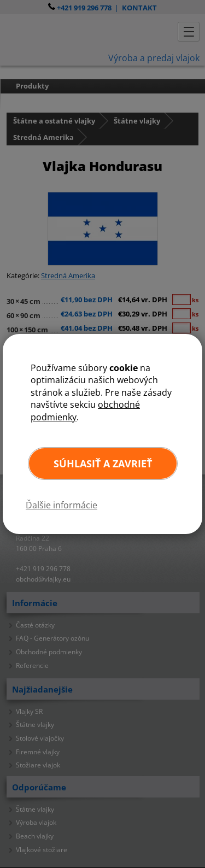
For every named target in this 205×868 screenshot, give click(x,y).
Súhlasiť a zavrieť (103, 464)
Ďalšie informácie (61, 505)
